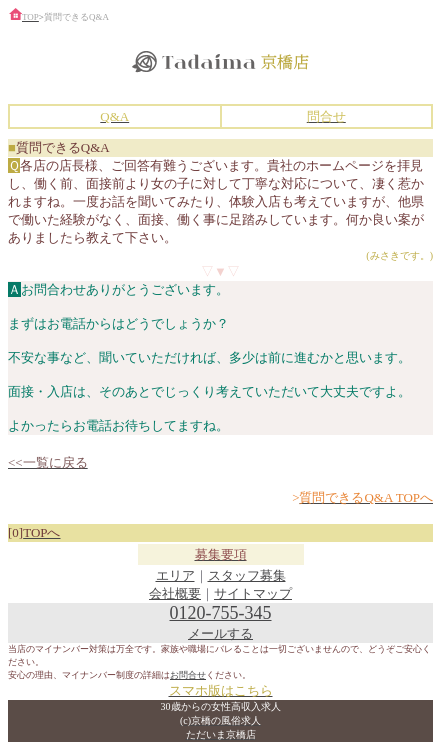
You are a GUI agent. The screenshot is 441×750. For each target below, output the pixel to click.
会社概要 (175, 593)
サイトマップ (253, 593)
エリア (175, 575)
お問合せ (188, 675)
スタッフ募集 (247, 575)
